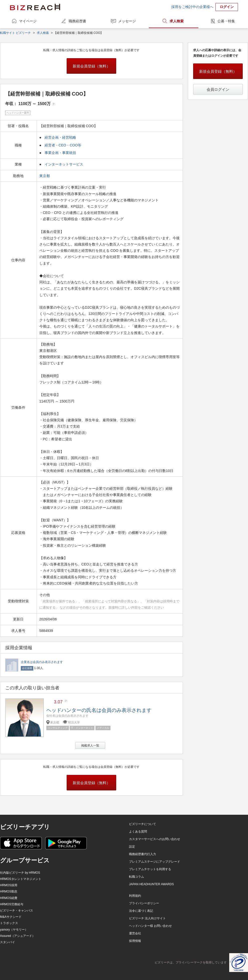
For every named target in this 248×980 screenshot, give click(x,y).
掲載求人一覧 (90, 746)
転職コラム (137, 877)
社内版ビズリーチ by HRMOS (20, 873)
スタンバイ (8, 942)
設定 (132, 847)
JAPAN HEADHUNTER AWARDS (151, 884)
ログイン (227, 7)
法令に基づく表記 (141, 911)
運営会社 (135, 933)
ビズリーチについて (143, 824)
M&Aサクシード (11, 917)
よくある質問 (138, 832)
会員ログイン (218, 89)
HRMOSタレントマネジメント (21, 879)
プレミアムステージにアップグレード (155, 862)
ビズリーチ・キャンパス (17, 911)
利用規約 (135, 896)
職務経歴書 (77, 21)
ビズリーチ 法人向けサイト (147, 918)
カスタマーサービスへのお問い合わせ (155, 839)
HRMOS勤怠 (9, 891)
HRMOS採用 (9, 885)
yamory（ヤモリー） (14, 930)
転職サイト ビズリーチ (15, 33)
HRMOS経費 (9, 898)
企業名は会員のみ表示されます (42, 662)
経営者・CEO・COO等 (63, 145)
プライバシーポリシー (144, 903)
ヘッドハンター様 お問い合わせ (150, 926)
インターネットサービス (64, 164)
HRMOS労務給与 (12, 904)
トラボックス (9, 923)
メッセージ (127, 21)
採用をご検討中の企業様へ (192, 7)
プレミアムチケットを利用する (150, 869)
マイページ (28, 21)
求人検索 (177, 21)
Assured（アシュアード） (18, 936)
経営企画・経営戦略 (60, 137)
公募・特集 (226, 21)
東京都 (45, 176)
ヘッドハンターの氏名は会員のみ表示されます (99, 710)
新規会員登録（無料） (91, 66)
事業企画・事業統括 (60, 153)
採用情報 (135, 941)
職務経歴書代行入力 (143, 854)
